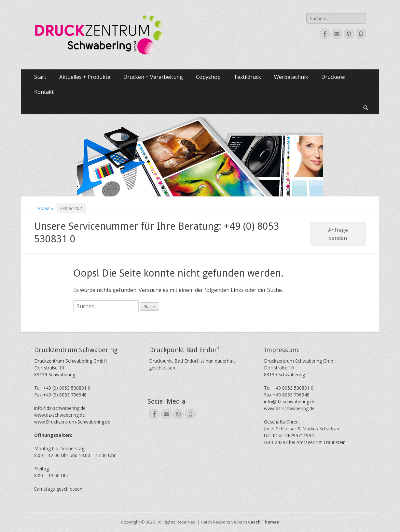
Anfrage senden (338, 234)
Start (40, 77)
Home (45, 208)
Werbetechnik (291, 77)
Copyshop (208, 77)
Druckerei (333, 77)
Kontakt (44, 92)
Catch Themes (263, 522)
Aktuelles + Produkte (85, 77)
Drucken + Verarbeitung (153, 77)
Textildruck (247, 77)
